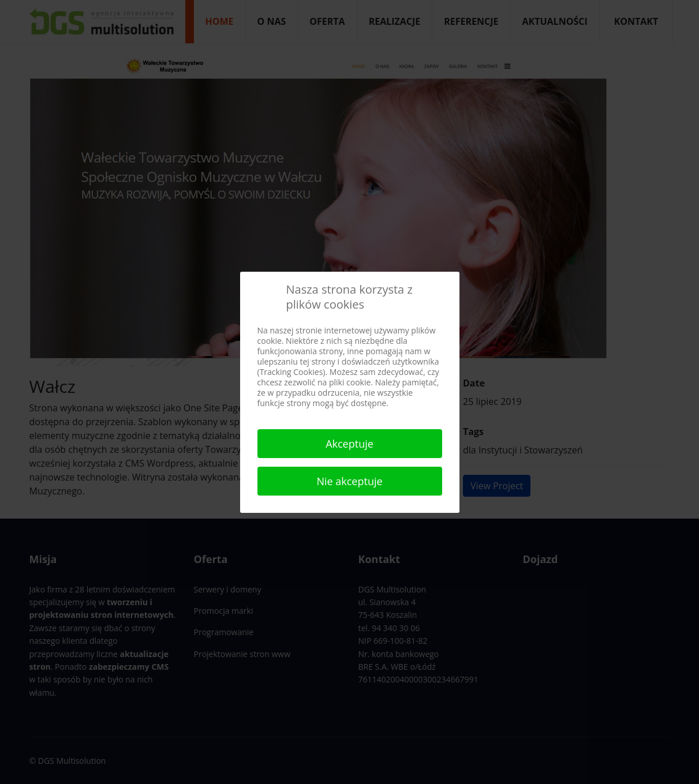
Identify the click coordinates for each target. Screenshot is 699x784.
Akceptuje (349, 444)
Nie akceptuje (349, 481)
